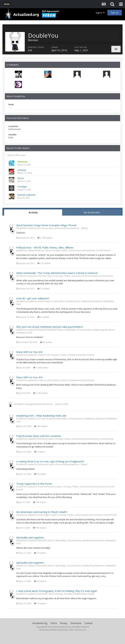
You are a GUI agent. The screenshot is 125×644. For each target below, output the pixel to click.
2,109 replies (45, 238)
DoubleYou (19, 404)
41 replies (44, 317)
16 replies (40, 474)
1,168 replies (41, 367)
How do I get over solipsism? (33, 298)
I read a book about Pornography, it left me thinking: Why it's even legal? (57, 591)
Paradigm (22, 187)
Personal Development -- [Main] (72, 228)
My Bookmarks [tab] (92, 212)
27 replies (44, 289)
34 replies (46, 342)
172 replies (44, 263)
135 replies (40, 528)
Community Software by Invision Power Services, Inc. (62, 630)
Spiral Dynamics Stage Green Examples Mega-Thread (46, 225)
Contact (88, 623)
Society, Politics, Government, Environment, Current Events (82, 250)
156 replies (40, 502)
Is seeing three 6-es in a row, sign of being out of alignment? (50, 461)
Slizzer (21, 178)
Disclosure (76, 623)
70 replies (40, 553)
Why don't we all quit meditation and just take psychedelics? (50, 327)
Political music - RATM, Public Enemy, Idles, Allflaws (45, 247)
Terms (54, 623)
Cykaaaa (22, 170)
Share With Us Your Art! (29, 352)
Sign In (100, 13)
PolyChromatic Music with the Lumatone (39, 436)
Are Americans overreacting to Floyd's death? (42, 512)
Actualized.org (40, 623)
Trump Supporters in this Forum (34, 484)
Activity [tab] (33, 212)
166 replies (41, 426)
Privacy (64, 623)
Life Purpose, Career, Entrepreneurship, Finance (71, 355)
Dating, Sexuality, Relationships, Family (75, 594)
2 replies (40, 452)
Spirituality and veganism (30, 537)
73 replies (40, 603)
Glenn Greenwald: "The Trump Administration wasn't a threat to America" (57, 273)
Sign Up (115, 13)
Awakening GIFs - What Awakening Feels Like (41, 416)
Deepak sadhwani (26, 195)
